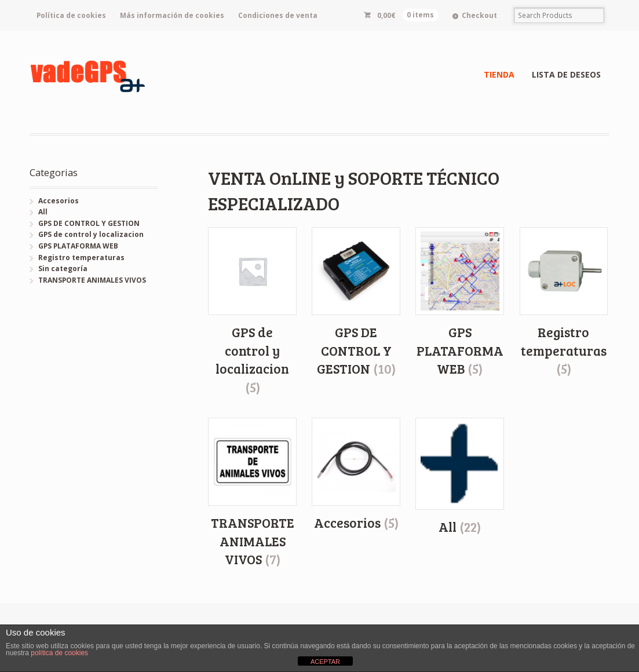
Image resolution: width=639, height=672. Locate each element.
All (43, 212)
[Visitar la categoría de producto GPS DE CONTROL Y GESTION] (356, 303)
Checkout (479, 15)
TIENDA (499, 74)
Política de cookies (71, 15)
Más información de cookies (172, 15)
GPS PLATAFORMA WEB (78, 246)
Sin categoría (63, 269)
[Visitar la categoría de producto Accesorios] (356, 475)
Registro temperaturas (81, 258)
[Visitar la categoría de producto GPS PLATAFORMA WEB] (460, 303)
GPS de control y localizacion (91, 234)
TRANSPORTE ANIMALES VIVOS (92, 280)
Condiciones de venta (278, 15)
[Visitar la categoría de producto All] (460, 477)
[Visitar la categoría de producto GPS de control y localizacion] (252, 312)
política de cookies (59, 653)
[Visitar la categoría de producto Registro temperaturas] (564, 303)
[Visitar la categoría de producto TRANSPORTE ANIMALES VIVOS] (252, 493)
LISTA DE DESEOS (566, 74)
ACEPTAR (325, 662)
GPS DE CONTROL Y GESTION (89, 223)
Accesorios (59, 201)
